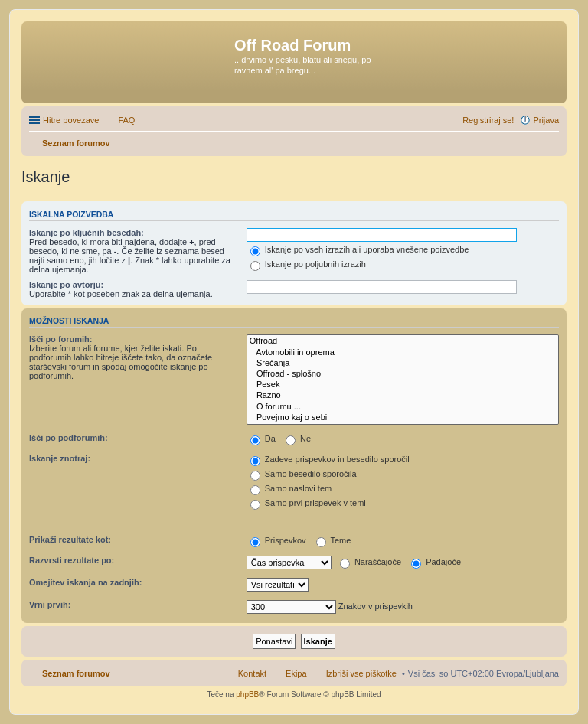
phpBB (247, 695)
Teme (334, 540)
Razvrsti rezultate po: (72, 560)
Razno (403, 396)
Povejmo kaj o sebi (403, 418)
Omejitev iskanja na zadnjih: (85, 582)
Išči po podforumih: (69, 438)
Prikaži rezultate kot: (70, 540)
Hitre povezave (71, 120)
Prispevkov (278, 540)
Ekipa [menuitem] (296, 673)
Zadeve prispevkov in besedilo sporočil (330, 459)
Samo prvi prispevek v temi (308, 503)
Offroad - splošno (403, 374)
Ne (298, 439)
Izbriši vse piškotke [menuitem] (361, 673)
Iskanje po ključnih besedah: (87, 233)
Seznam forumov (76, 673)
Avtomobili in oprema (403, 353)
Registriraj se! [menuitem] (488, 120)
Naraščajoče (371, 562)
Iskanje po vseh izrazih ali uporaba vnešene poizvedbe (360, 249)
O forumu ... (403, 407)
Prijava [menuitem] (546, 120)
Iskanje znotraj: (60, 458)
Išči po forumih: (61, 339)
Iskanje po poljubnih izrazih (308, 264)
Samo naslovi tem (291, 488)
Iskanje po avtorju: (66, 285)
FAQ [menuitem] (126, 120)
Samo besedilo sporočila (304, 474)
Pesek (403, 385)
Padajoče (436, 562)
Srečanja (403, 364)
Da (263, 439)
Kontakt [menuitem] (252, 673)
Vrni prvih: (50, 605)
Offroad (403, 341)
